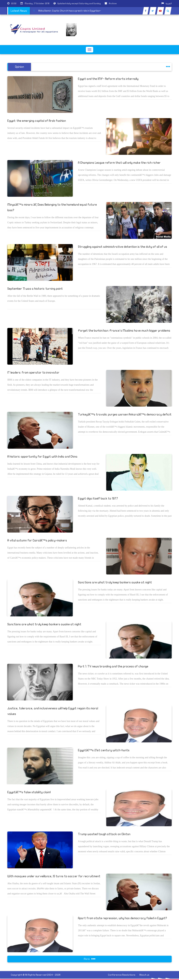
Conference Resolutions (122, 975)
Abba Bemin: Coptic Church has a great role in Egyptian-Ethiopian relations (74, 11)
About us (144, 975)
